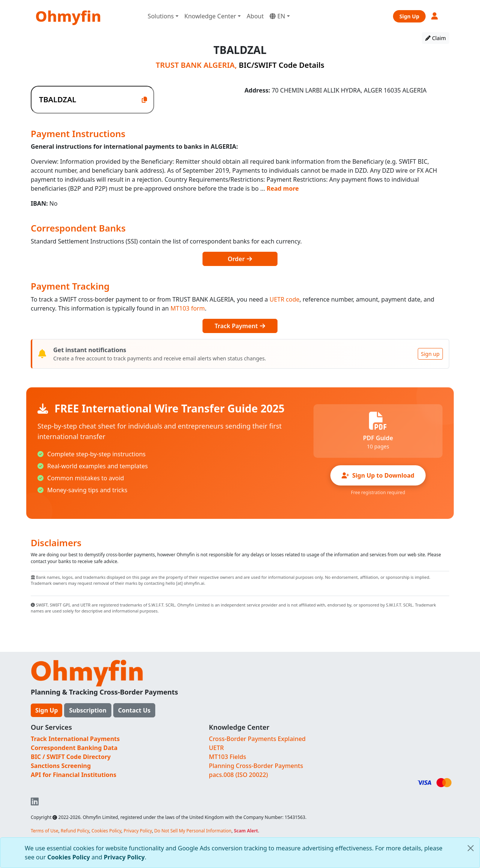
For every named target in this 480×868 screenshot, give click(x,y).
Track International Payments (75, 739)
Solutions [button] (161, 16)
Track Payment (240, 326)
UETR (216, 748)
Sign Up (409, 16)
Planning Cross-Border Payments (256, 766)
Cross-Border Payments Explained (257, 739)
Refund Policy (75, 831)
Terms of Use (44, 831)
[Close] (471, 848)
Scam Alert (246, 831)
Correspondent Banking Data (74, 748)
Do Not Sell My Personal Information (193, 831)
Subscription (88, 710)
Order (240, 259)
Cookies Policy (69, 857)
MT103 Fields (227, 757)
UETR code (285, 299)
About (255, 16)
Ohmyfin (68, 16)
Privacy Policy (124, 857)
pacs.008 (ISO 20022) (238, 775)
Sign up (430, 354)
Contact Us (134, 710)
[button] (435, 16)
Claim (436, 38)
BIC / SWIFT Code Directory (71, 757)
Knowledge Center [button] (210, 16)
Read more (283, 188)
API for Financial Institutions (73, 775)
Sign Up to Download (378, 475)
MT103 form (187, 308)
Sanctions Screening (61, 766)
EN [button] (277, 16)
